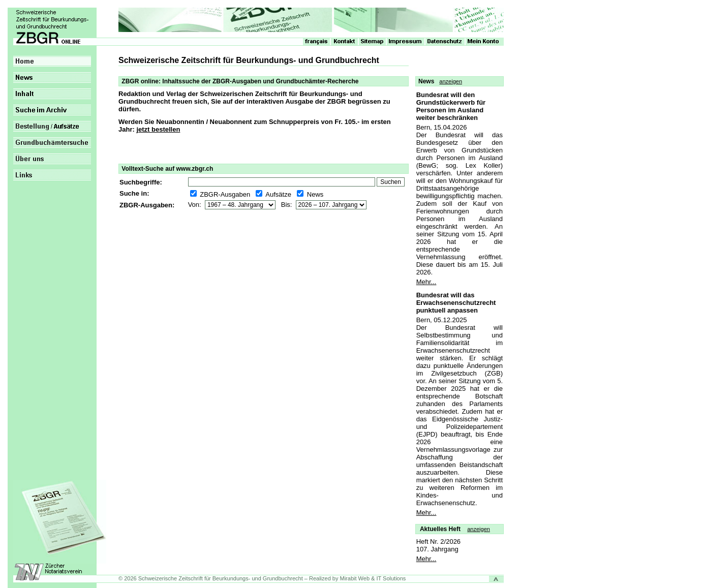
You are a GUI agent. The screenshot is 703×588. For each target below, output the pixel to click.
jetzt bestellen (158, 129)
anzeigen (451, 81)
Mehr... (426, 282)
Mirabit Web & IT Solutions (373, 578)
